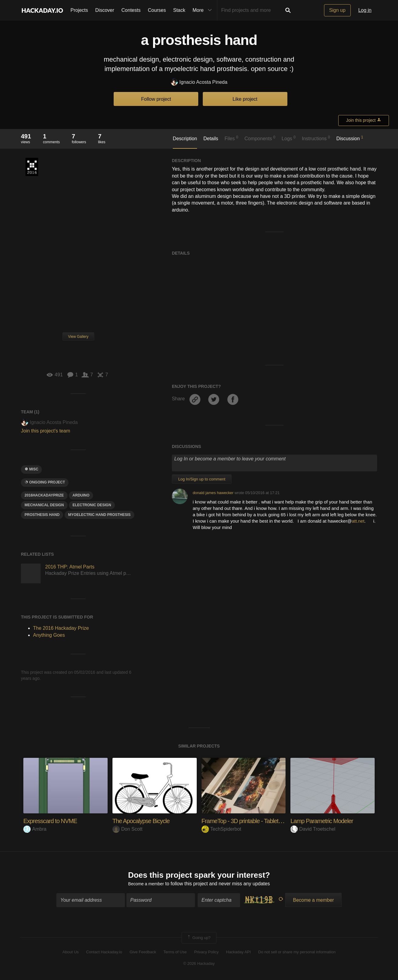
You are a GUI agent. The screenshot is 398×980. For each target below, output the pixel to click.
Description (185, 139)
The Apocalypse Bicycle (144, 821)
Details (211, 139)
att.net (358, 521)
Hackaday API (239, 953)
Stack (179, 10)
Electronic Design (92, 505)
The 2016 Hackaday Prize (32, 167)
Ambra (35, 829)
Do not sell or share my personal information (297, 953)
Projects (79, 10)
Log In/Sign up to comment (202, 479)
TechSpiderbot (221, 829)
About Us (70, 953)
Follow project (156, 99)
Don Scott (127, 829)
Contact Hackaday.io (104, 953)
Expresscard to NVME (53, 821)
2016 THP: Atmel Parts (70, 567)
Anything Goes (49, 635)
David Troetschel (313, 829)
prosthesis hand (42, 515)
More (203, 10)
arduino (81, 495)
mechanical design (44, 505)
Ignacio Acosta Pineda (199, 82)
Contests (131, 10)
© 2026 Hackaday (199, 965)
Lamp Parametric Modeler (325, 821)
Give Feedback (143, 953)
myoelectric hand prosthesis (99, 515)
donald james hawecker (213, 493)
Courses (157, 10)
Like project (245, 99)
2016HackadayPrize (44, 495)
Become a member (146, 885)
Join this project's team (45, 431)
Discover (105, 10)
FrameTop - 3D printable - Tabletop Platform (260, 821)
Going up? (199, 939)
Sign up (337, 10)
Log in (365, 10)
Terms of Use (175, 953)
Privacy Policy (206, 953)
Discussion (350, 138)
